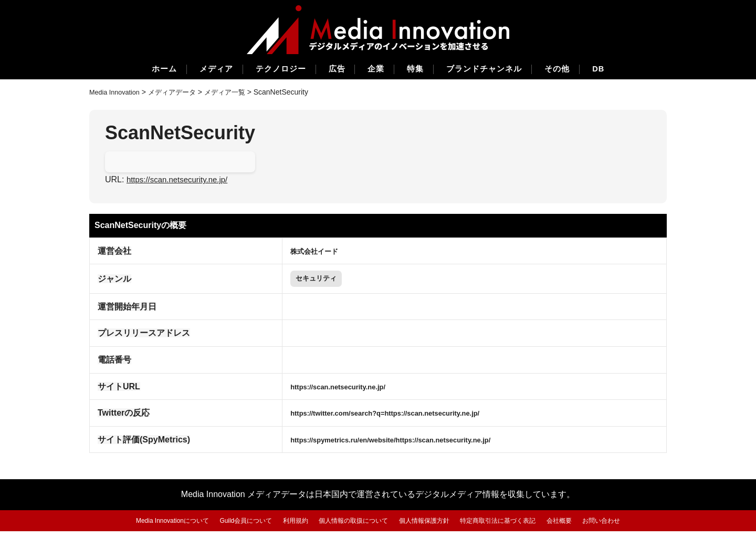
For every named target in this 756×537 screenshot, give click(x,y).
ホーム (141, 70)
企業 (376, 70)
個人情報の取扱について (351, 526)
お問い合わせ (616, 526)
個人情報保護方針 (427, 526)
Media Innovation (117, 92)
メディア (199, 70)
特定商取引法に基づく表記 (506, 526)
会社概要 (571, 526)
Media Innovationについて (158, 526)
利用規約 (289, 526)
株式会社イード (295, 251)
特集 (420, 70)
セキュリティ (298, 282)
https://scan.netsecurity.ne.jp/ (181, 180)
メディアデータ (180, 92)
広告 (332, 70)
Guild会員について (237, 526)
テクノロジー (270, 70)
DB (621, 70)
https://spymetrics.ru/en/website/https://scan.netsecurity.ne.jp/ (390, 445)
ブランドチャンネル (495, 70)
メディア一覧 (236, 92)
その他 (575, 70)
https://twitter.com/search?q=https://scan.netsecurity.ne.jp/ (383, 419)
